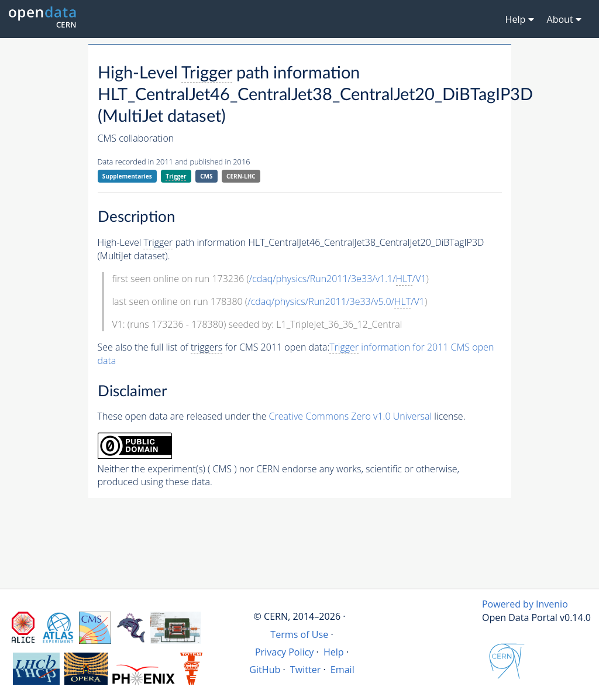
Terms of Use (299, 634)
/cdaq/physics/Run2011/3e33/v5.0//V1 (336, 302)
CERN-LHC (241, 176)
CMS (206, 176)
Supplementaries (127, 176)
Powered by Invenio (525, 604)
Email (342, 670)
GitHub (265, 670)
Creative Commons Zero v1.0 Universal (351, 416)
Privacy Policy (285, 652)
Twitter (306, 670)
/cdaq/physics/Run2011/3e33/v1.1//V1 (338, 279)
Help (334, 652)
